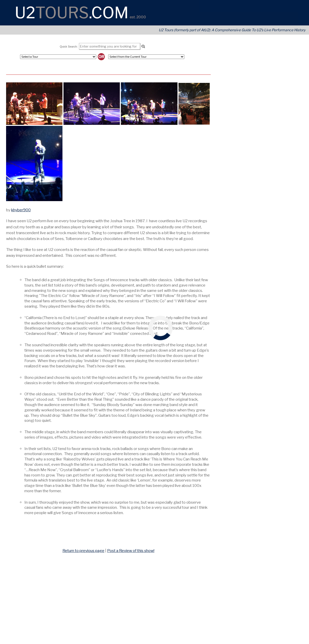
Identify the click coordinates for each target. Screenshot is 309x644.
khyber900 (21, 210)
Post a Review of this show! (131, 551)
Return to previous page (83, 551)
